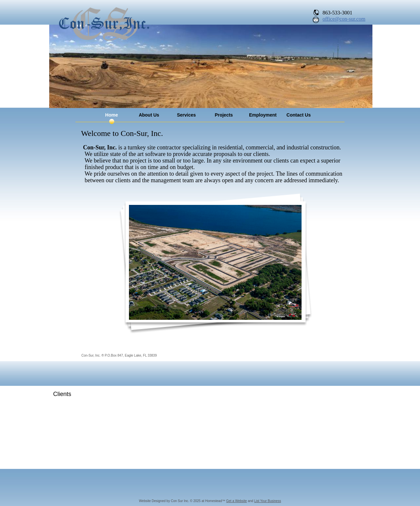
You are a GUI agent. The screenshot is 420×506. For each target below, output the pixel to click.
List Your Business (268, 501)
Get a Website (236, 501)
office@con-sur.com (344, 19)
